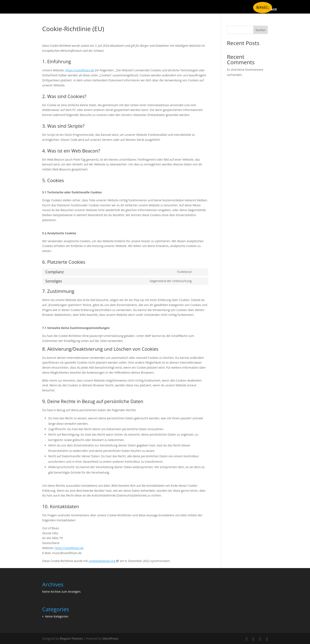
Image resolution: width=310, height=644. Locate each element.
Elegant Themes (71, 638)
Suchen (260, 30)
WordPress (110, 638)
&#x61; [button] (262, 7)
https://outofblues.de (80, 70)
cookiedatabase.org (102, 561)
